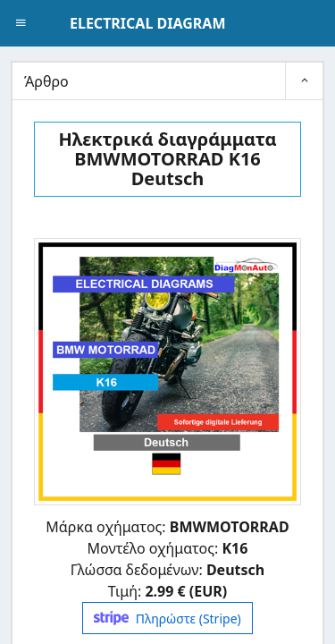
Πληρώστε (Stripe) (167, 619)
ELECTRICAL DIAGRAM (147, 23)
